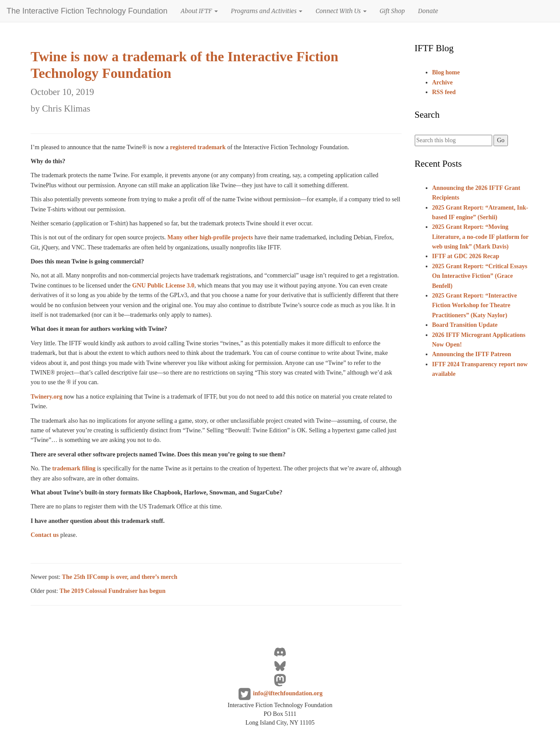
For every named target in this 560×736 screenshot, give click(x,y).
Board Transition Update (465, 325)
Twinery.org (46, 397)
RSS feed (444, 92)
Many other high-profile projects (210, 237)
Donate (428, 11)
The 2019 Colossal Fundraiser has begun (112, 591)
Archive (443, 82)
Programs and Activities (267, 11)
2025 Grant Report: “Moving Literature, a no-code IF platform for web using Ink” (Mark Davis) (481, 237)
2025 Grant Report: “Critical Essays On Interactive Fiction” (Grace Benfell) (480, 276)
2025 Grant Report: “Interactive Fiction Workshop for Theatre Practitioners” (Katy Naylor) (475, 305)
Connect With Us (341, 11)
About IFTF (199, 11)
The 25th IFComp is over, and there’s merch (120, 577)
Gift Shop (392, 11)
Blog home (446, 72)
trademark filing (74, 468)
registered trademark (198, 147)
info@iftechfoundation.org (288, 693)
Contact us (45, 535)
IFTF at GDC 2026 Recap (466, 256)
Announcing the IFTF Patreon (472, 354)
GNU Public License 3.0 (163, 286)
